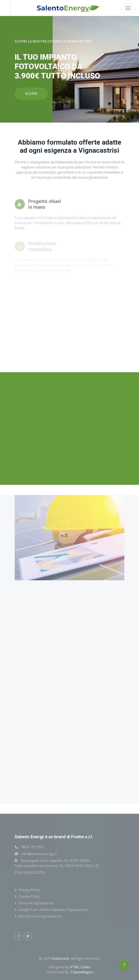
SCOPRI (31, 94)
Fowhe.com (60, 958)
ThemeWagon (82, 972)
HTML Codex (80, 967)
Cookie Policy (29, 896)
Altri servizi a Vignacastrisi (40, 916)
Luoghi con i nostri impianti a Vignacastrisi (54, 910)
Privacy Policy (29, 890)
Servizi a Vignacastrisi (36, 903)
